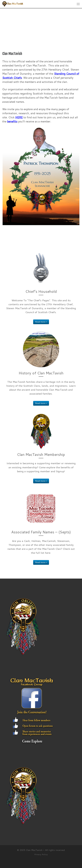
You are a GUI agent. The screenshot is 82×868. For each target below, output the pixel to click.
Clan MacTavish (34, 850)
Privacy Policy (41, 854)
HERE (19, 117)
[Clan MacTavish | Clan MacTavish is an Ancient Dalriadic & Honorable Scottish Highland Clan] (13, 4)
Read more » (41, 322)
